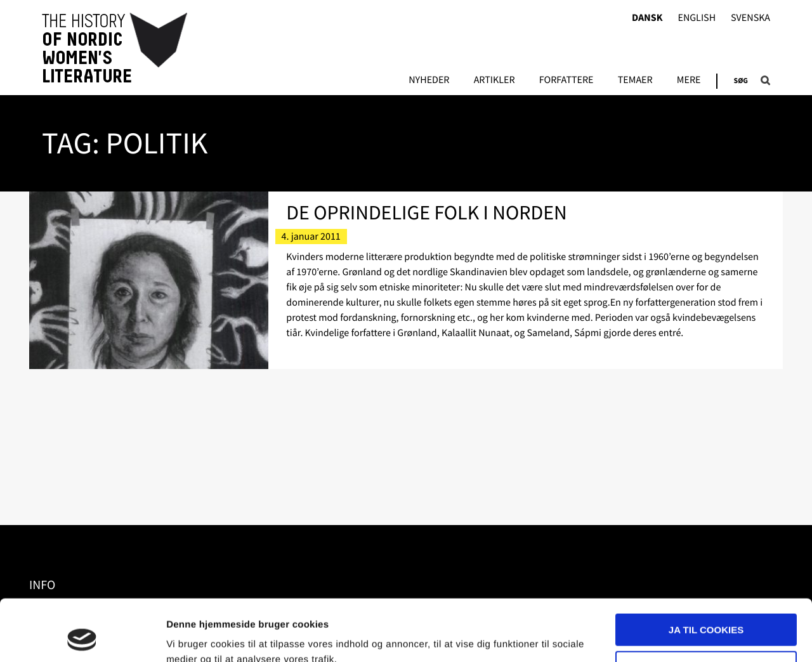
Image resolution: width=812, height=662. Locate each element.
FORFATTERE (566, 81)
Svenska (750, 18)
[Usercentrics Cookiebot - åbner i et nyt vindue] (82, 637)
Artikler (494, 81)
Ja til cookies (706, 572)
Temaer (635, 81)
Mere (689, 81)
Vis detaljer (192, 637)
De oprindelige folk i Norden (426, 212)
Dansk (647, 18)
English (697, 18)
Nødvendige (706, 609)
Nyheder (429, 81)
